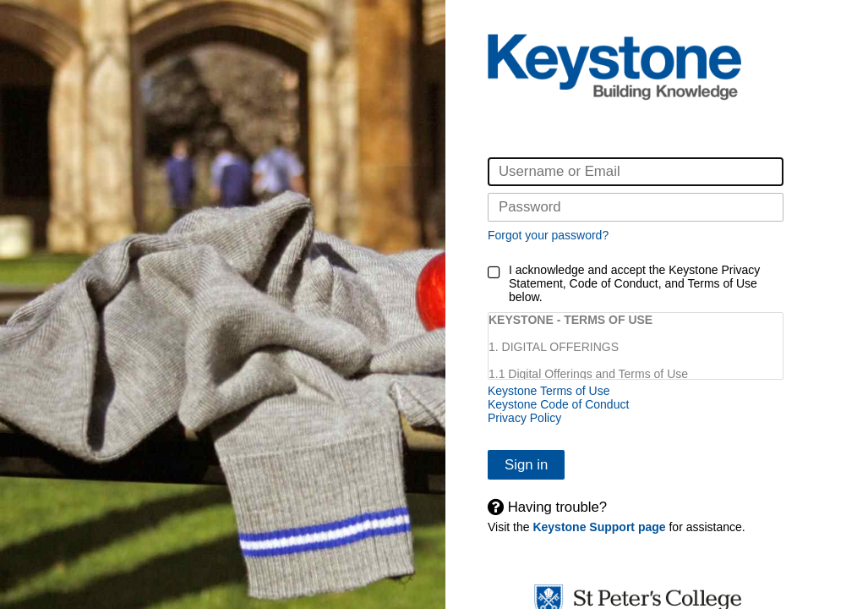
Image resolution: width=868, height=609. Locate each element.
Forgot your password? (548, 235)
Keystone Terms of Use (549, 391)
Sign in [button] (526, 465)
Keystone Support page (599, 527)
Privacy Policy (524, 418)
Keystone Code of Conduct (558, 404)
